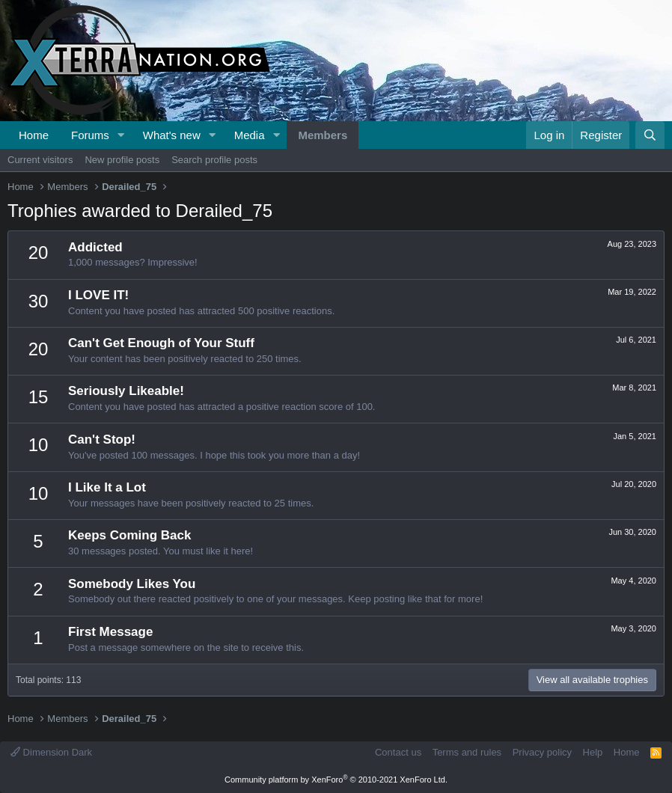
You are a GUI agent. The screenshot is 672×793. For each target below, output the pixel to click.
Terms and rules (467, 752)
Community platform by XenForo (336, 780)
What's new (172, 135)
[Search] (650, 135)
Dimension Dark (51, 752)
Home (34, 135)
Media (250, 135)
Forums (90, 135)
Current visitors (40, 160)
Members (323, 135)
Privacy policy (542, 752)
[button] (121, 135)
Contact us (398, 752)
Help (593, 752)
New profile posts (122, 160)
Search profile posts (214, 160)
